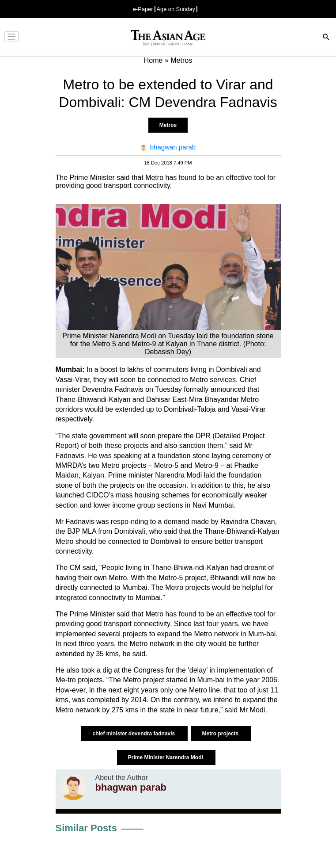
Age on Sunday (176, 9)
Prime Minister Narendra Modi (166, 757)
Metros (168, 125)
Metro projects (221, 734)
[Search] (326, 38)
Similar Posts (86, 828)
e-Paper (143, 9)
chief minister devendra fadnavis (134, 734)
